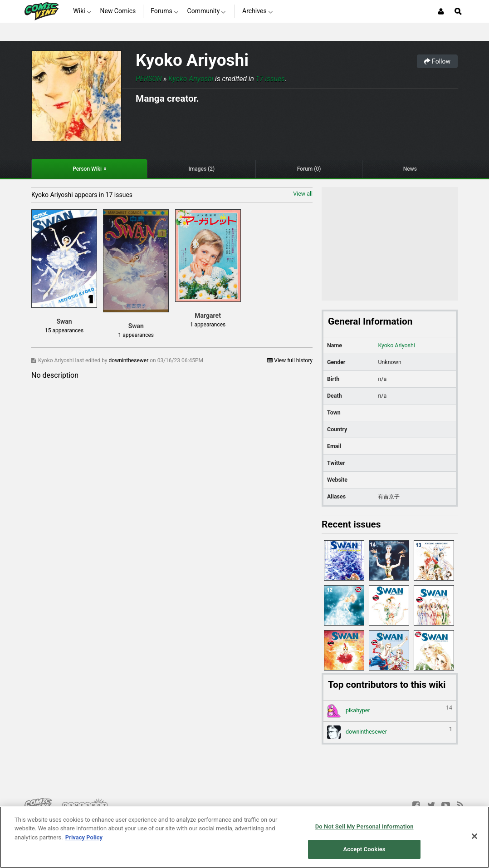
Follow (437, 61)
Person (149, 79)
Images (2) (201, 169)
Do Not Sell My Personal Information (364, 826)
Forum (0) (309, 169)
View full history (290, 360)
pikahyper (390, 711)
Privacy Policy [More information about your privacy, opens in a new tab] (84, 837)
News (410, 169)
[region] (244, 837)
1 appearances (136, 335)
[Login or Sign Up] (441, 11)
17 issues (270, 79)
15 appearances (64, 330)
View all (303, 194)
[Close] (474, 836)
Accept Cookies (364, 849)
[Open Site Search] (458, 11)
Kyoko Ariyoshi (192, 60)
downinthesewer (130, 360)
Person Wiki (87, 169)
